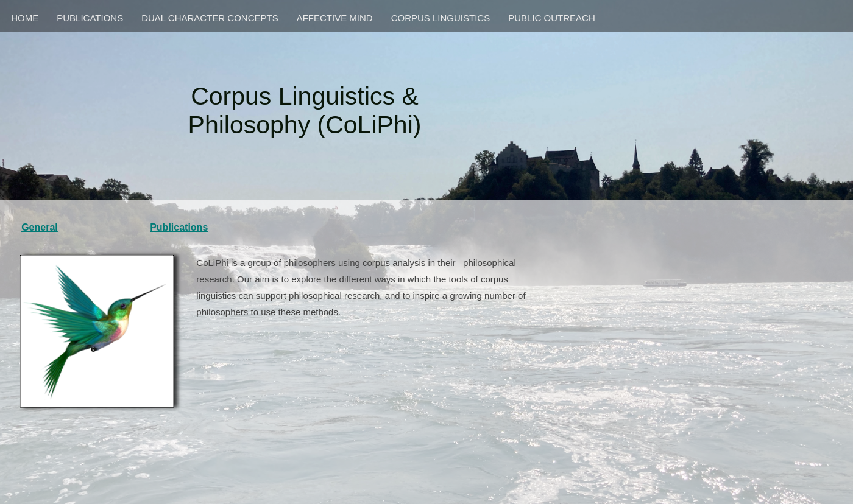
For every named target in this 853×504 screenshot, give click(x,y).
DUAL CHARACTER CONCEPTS (210, 18)
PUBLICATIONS (90, 18)
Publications (179, 227)
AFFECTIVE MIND (335, 18)
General (40, 227)
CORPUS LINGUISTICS (441, 18)
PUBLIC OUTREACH (552, 18)
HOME (25, 18)
